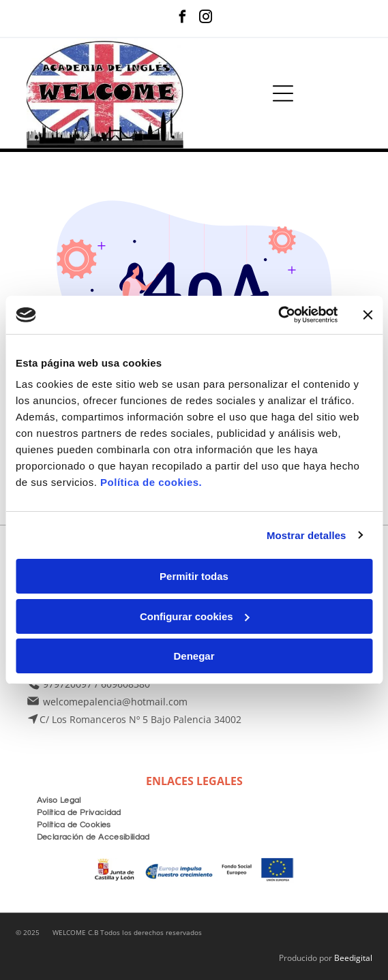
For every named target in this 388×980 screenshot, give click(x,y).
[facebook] (182, 18)
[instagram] (206, 18)
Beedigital (353, 958)
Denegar (194, 656)
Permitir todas (194, 576)
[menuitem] (59, 799)
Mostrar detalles (307, 535)
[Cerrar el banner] (368, 315)
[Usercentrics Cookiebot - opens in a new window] (278, 315)
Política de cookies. (151, 482)
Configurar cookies (195, 616)
